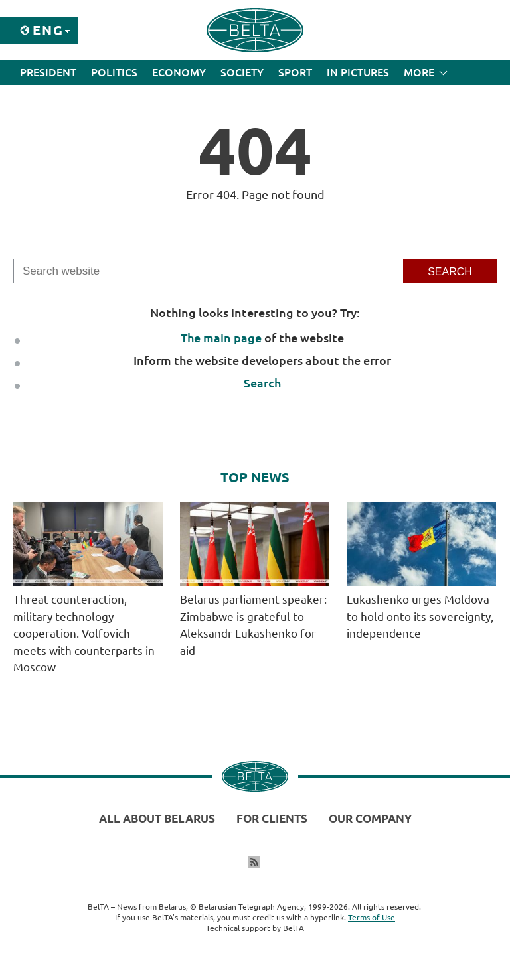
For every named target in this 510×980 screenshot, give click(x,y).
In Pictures (358, 72)
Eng (48, 30)
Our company (370, 818)
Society (242, 72)
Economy (179, 72)
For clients (272, 818)
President (48, 72)
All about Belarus (157, 818)
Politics (114, 72)
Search (262, 383)
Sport (295, 72)
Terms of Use (372, 917)
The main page (221, 338)
